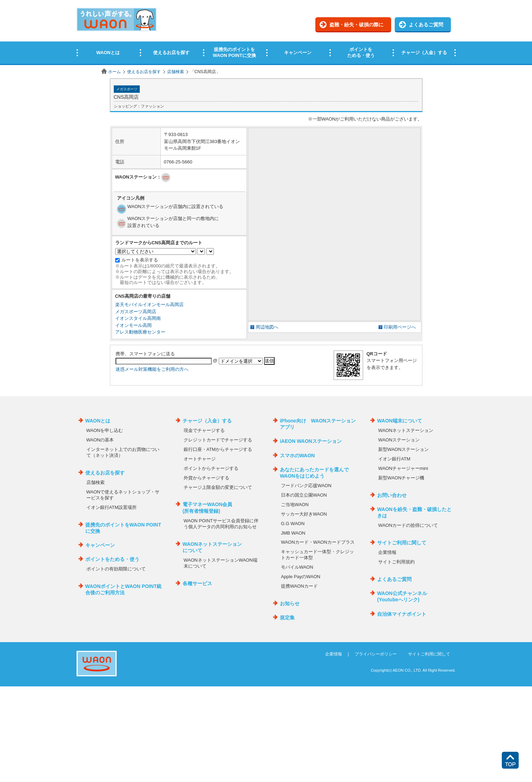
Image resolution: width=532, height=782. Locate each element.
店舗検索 (176, 72)
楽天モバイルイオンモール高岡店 (149, 305)
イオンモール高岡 (133, 325)
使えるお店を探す (144, 72)
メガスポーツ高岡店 (136, 312)
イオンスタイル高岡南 (138, 318)
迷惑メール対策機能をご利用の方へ (152, 369)
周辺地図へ (267, 327)
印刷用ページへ (400, 327)
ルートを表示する (140, 260)
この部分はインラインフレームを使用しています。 (266, 33)
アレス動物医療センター (140, 332)
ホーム (114, 72)
